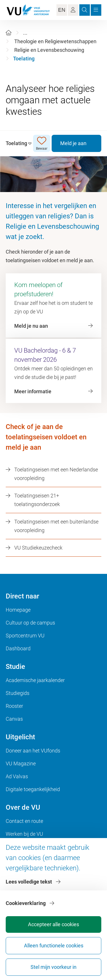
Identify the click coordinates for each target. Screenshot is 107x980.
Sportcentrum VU (25, 636)
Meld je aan (73, 143)
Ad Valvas (17, 776)
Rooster (14, 706)
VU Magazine (21, 763)
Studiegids (18, 693)
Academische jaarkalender (35, 680)
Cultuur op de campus (30, 623)
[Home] (9, 33)
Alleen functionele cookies (54, 946)
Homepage (18, 610)
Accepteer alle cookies (53, 924)
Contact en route (24, 821)
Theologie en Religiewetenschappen (55, 41)
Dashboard (18, 648)
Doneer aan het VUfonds (33, 751)
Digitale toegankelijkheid (33, 789)
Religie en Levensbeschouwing (49, 50)
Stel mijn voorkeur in (53, 967)
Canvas (14, 719)
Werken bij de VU (24, 834)
